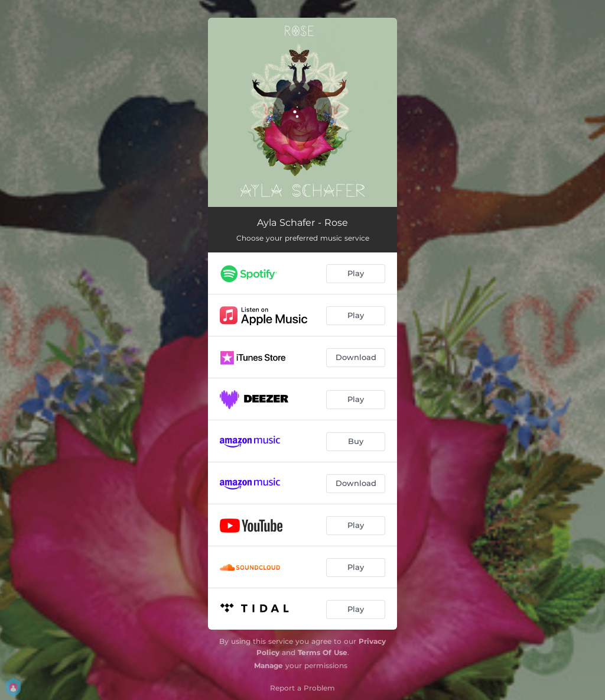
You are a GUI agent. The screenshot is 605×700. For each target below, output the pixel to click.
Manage (269, 665)
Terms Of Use (323, 652)
